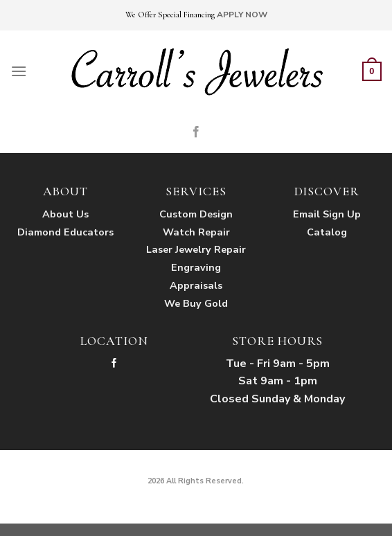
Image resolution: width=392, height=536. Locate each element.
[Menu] (19, 71)
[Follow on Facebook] (196, 132)
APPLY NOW (242, 15)
